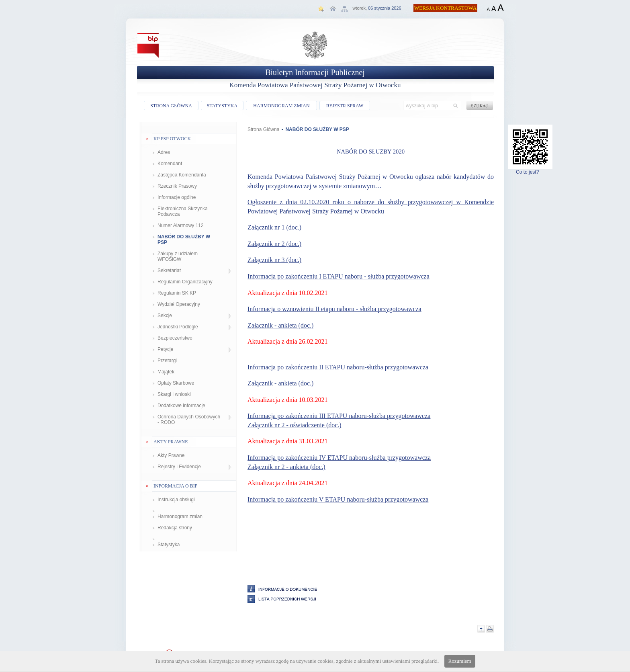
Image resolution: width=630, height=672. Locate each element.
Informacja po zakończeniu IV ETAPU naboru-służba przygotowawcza (339, 458)
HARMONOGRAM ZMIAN (281, 106)
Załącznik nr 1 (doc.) (274, 227)
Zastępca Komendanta (182, 175)
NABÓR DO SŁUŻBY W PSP (184, 240)
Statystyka (169, 545)
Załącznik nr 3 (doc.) (274, 260)
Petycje (165, 349)
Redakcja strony (175, 528)
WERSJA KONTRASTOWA (446, 8)
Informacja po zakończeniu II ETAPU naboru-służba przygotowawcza (338, 367)
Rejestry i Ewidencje (179, 467)
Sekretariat (169, 270)
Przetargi (167, 361)
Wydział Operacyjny (179, 304)
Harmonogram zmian (180, 516)
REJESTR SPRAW (345, 106)
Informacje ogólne (177, 197)
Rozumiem (460, 661)
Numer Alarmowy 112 (181, 225)
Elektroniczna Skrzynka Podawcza (183, 211)
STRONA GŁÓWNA (171, 106)
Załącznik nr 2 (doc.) (274, 244)
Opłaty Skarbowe (176, 383)
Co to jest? (530, 170)
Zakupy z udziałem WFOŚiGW (178, 256)
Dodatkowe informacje (181, 406)
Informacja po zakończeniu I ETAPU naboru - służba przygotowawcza (339, 276)
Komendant (170, 164)
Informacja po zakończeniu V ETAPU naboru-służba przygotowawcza (338, 499)
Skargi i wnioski (174, 394)
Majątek (166, 372)
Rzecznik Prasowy (177, 186)
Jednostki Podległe (178, 327)
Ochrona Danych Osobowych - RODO (189, 420)
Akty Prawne (171, 455)
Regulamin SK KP (177, 293)
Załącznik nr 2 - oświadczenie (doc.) (295, 425)
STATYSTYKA (222, 106)
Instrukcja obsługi (176, 500)
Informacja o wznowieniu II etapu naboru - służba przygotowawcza (334, 309)
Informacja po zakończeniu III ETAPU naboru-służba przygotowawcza (339, 416)
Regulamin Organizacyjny (185, 282)
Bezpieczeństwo (175, 338)
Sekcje (165, 316)
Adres (164, 152)
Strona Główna (263, 129)
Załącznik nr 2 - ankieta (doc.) (286, 467)
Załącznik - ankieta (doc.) (280, 325)
